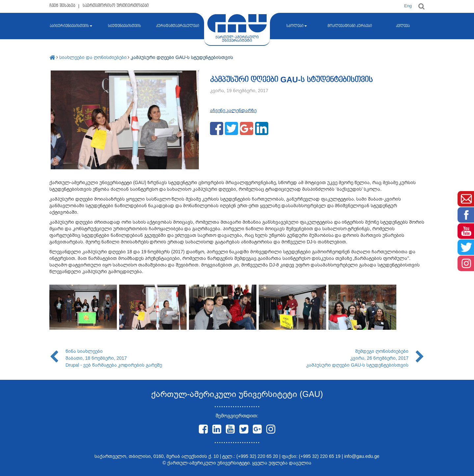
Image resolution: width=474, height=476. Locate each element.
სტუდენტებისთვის (124, 26)
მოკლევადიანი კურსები (350, 26)
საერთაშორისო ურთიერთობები (116, 6)
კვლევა (403, 26)
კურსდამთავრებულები (178, 26)
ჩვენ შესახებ (62, 6)
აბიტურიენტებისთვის (71, 26)
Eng (408, 6)
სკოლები (297, 26)
